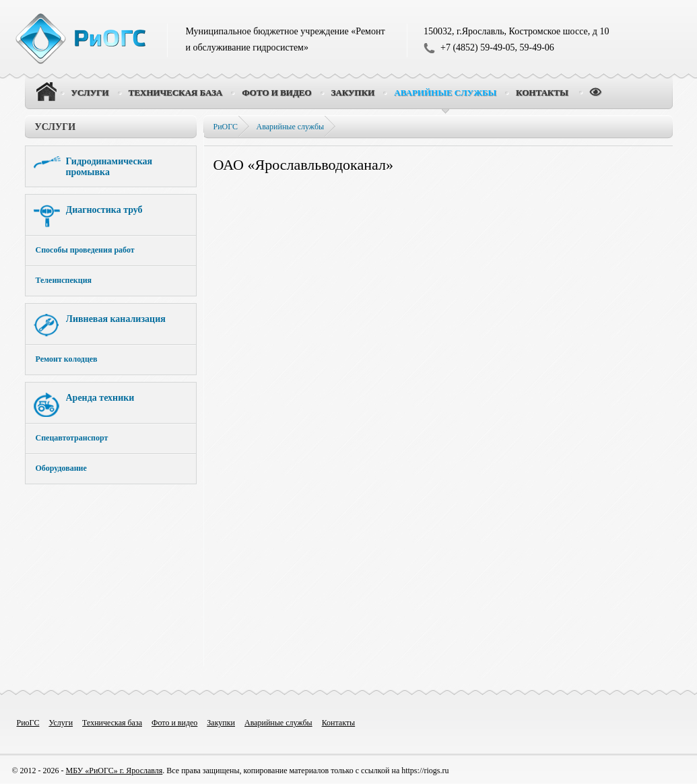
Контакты (339, 723)
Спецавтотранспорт (72, 438)
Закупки (221, 723)
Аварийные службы (291, 127)
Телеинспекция (64, 280)
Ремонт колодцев (67, 359)
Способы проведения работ (85, 250)
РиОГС (226, 127)
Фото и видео (174, 723)
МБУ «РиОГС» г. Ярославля (114, 771)
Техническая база (112, 723)
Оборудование (61, 468)
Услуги (56, 127)
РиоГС (28, 723)
